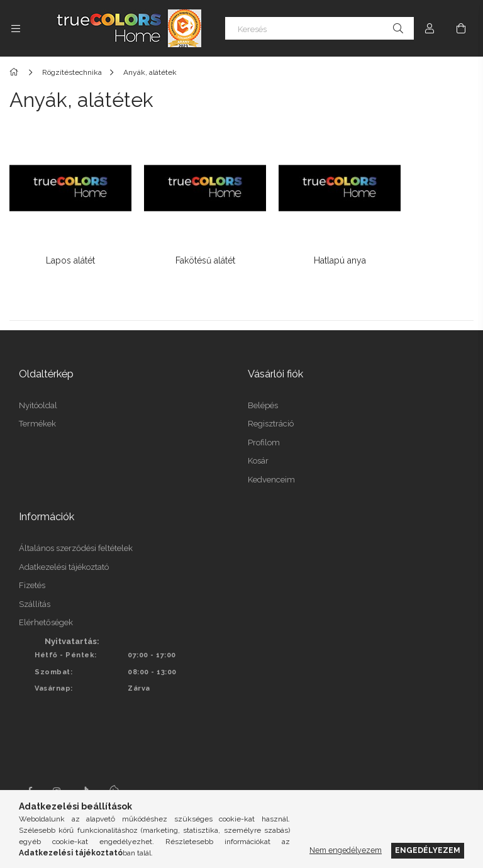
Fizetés (32, 570)
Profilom (264, 427)
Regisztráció (271, 409)
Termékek (37, 409)
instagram (57, 776)
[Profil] (430, 28)
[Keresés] (319, 28)
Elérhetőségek (46, 607)
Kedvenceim (271, 464)
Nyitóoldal (38, 390)
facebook (30, 776)
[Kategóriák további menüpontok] (16, 28)
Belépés (263, 390)
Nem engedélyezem (346, 850)
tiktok (85, 776)
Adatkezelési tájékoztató (64, 551)
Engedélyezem (428, 850)
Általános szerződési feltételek (76, 532)
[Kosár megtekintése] (461, 28)
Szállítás (35, 588)
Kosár (258, 446)
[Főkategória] (16, 72)
